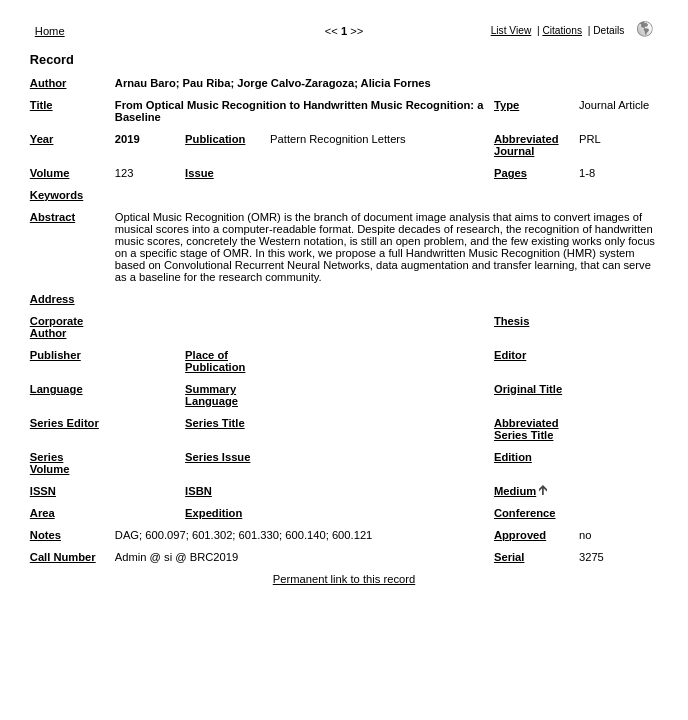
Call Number (63, 557)
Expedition (213, 513)
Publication (215, 139)
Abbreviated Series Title (526, 429)
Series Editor (64, 423)
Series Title (215, 423)
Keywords (56, 195)
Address (52, 299)
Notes (45, 535)
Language (56, 389)
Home (50, 31)
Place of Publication (215, 361)
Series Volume (50, 463)
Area (42, 513)
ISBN (198, 491)
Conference (525, 513)
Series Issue (217, 457)
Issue (199, 173)
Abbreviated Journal (526, 145)
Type (506, 105)
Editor (510, 355)
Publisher (55, 355)
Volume (50, 173)
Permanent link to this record (344, 579)
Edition (513, 457)
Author (48, 83)
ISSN (43, 491)
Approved (520, 535)
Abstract (52, 217)
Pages (510, 173)
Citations (562, 30)
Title (41, 105)
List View (511, 30)
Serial (509, 557)
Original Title (528, 389)
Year (42, 139)
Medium (515, 491)
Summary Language (211, 395)
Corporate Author (56, 327)
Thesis (511, 321)
